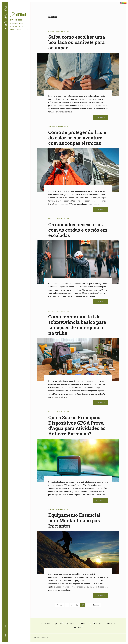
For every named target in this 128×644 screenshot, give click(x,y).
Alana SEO (66, 31)
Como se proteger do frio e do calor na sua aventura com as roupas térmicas (77, 140)
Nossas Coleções (17, 24)
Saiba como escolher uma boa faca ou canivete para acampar (78, 42)
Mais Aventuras (17, 30)
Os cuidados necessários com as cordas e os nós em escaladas (77, 235)
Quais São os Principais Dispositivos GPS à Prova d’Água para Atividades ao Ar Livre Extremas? (78, 431)
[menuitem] (21, 30)
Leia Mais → (101, 117)
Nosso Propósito (17, 27)
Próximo (96, 610)
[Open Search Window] (5, 29)
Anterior (60, 610)
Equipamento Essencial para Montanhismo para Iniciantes (77, 526)
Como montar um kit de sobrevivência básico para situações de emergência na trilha (76, 330)
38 (77, 610)
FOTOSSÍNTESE (16, 20)
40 (88, 610)
